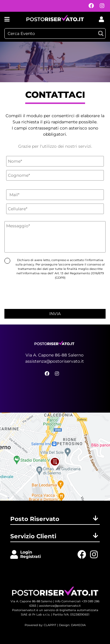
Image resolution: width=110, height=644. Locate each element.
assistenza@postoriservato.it (55, 361)
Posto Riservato (55, 519)
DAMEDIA (78, 625)
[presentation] (55, 293)
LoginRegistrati (31, 554)
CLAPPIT (50, 625)
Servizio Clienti (55, 536)
